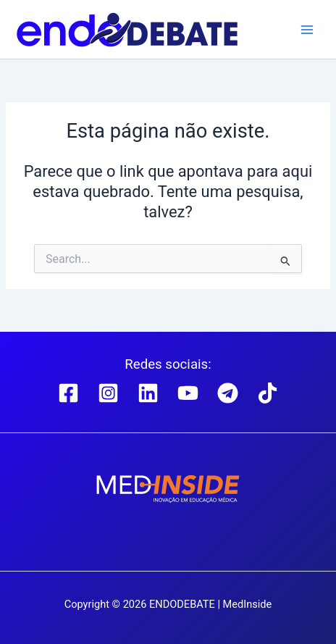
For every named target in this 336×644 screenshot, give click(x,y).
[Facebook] (68, 393)
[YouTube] (188, 393)
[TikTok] (268, 393)
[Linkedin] (148, 393)
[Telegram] (228, 393)
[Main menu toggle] (307, 29)
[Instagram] (108, 393)
